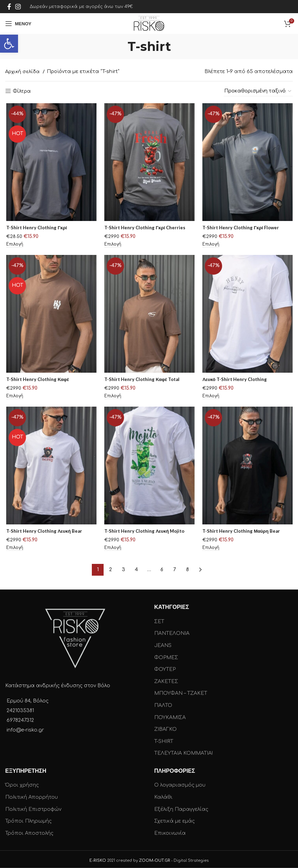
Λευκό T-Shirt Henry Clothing (235, 380)
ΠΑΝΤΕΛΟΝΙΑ (172, 631)
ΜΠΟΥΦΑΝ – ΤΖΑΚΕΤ (181, 691)
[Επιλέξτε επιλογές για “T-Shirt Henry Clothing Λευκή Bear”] (14, 549)
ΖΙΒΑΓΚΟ (165, 727)
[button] (9, 44)
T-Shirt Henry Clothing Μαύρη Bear (242, 532)
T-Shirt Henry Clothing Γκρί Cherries (146, 228)
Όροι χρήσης (22, 783)
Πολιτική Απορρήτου (32, 795)
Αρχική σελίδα (23, 72)
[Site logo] (149, 23)
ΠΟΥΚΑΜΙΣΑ (170, 715)
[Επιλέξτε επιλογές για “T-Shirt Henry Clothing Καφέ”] (14, 398)
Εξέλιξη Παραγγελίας (181, 807)
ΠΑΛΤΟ (163, 703)
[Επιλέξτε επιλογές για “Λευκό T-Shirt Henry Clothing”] (211, 398)
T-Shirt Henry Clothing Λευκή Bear (45, 532)
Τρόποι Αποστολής (29, 831)
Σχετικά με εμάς (174, 819)
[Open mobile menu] (18, 24)
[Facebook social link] (9, 7)
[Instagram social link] (18, 7)
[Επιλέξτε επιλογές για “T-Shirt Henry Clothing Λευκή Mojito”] (112, 549)
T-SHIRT (164, 739)
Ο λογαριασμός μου (180, 783)
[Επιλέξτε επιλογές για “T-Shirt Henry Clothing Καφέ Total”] (112, 398)
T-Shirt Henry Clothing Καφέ (38, 380)
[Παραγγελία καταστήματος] (258, 91)
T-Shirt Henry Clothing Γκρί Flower (242, 228)
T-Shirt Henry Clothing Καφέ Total (143, 380)
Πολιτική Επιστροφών (33, 807)
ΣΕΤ (159, 619)
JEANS (163, 643)
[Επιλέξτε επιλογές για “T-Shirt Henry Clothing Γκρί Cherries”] (112, 246)
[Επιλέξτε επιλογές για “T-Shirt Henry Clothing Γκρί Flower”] (211, 246)
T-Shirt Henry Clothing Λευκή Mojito (146, 532)
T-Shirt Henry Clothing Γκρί (37, 228)
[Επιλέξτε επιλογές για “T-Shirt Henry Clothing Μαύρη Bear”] (211, 549)
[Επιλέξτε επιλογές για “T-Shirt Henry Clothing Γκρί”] (14, 246)
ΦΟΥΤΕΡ (165, 667)
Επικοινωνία (170, 831)
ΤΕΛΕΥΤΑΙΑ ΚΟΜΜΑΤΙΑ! (183, 751)
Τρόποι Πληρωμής (28, 819)
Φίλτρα (22, 91)
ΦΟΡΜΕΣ (166, 655)
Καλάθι (163, 795)
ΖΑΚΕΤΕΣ (166, 679)
